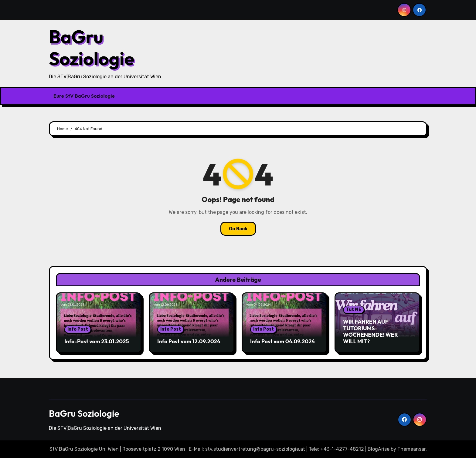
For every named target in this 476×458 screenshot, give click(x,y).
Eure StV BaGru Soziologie (84, 96)
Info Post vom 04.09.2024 (282, 341)
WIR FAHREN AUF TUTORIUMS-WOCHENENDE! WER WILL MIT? (371, 332)
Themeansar (411, 449)
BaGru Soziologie (92, 48)
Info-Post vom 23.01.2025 (97, 341)
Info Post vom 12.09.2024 (189, 341)
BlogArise (379, 449)
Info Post (78, 329)
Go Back (238, 229)
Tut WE (354, 310)
